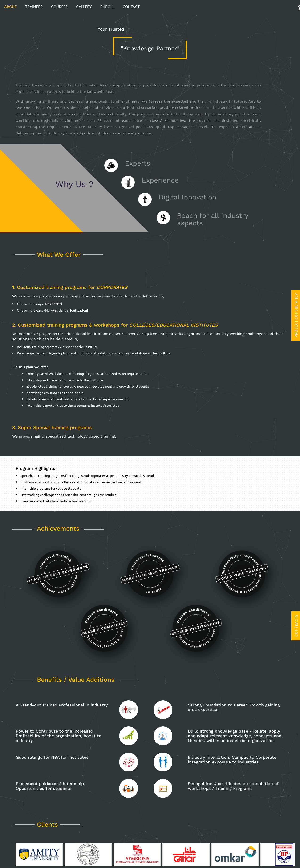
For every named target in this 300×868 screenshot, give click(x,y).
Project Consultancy (296, 315)
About (10, 6)
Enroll (107, 6)
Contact (131, 6)
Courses (59, 6)
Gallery (84, 6)
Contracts (296, 626)
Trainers (34, 6)
